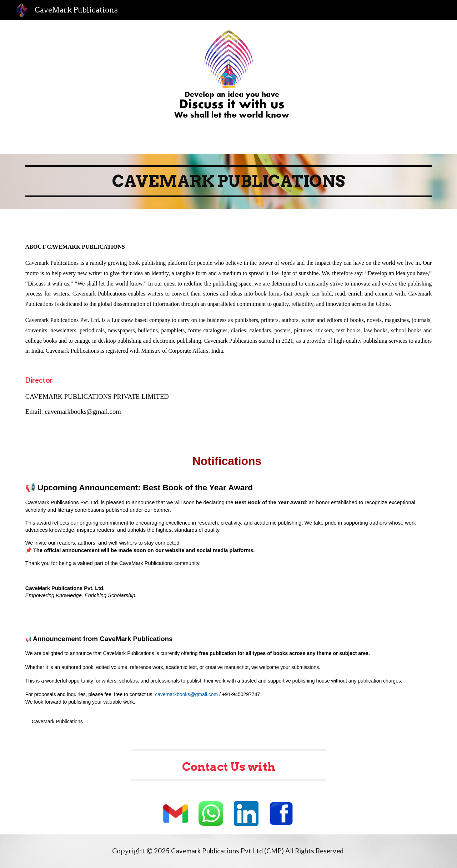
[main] (228, 181)
